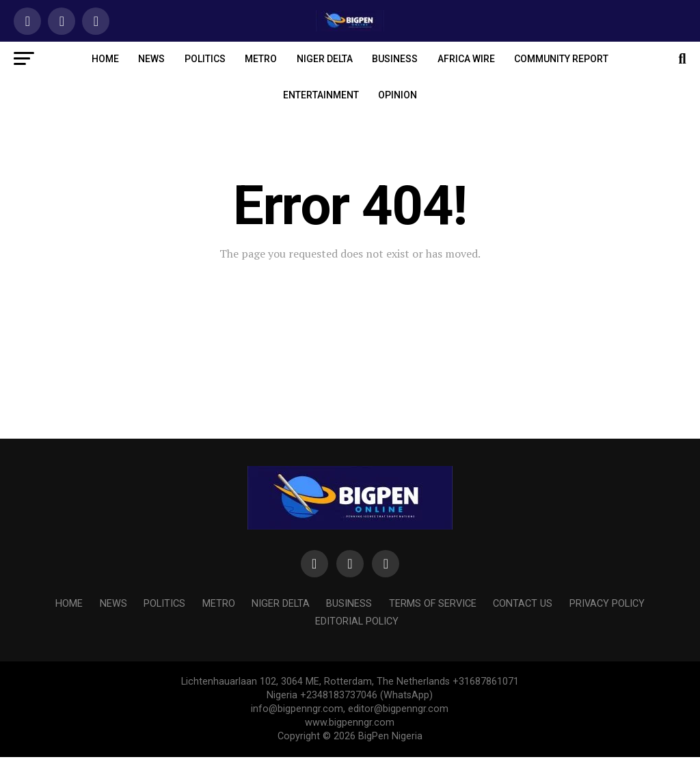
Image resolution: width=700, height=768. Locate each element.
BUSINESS (395, 59)
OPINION (398, 95)
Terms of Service (433, 604)
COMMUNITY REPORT (561, 59)
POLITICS (205, 59)
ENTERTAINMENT (321, 95)
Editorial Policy (357, 621)
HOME (105, 59)
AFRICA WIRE (466, 59)
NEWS (151, 59)
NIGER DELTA (325, 59)
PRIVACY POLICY (607, 604)
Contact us (523, 604)
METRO (261, 59)
